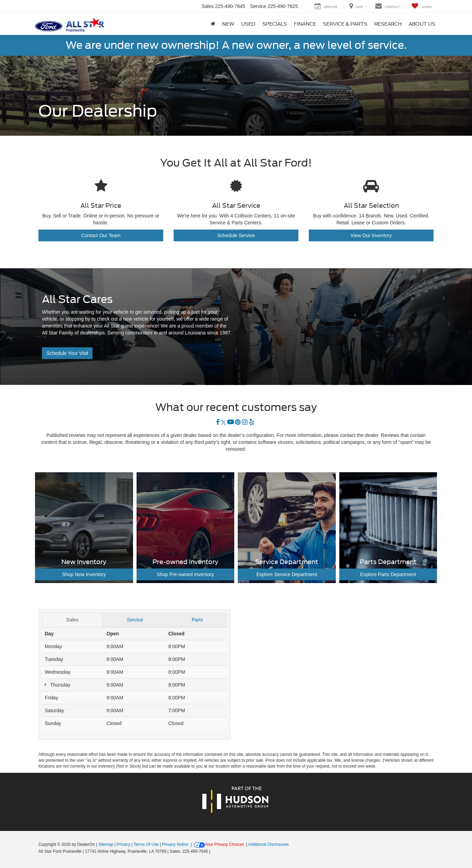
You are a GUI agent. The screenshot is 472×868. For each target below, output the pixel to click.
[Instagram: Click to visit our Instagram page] (245, 422)
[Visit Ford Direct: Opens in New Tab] (213, 851)
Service (135, 620)
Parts (197, 620)
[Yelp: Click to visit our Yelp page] (252, 422)
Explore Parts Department (388, 574)
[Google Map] (337, 676)
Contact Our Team (101, 235)
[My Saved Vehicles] (422, 6)
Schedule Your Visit (67, 353)
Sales (72, 620)
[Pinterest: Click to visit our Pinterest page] (238, 422)
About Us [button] (422, 24)
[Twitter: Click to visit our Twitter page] (224, 422)
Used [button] (248, 24)
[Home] (213, 24)
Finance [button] (305, 24)
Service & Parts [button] (345, 24)
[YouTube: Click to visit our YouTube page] (231, 422)
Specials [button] (275, 24)
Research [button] (388, 24)
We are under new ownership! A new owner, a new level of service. (236, 45)
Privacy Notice (175, 844)
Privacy (124, 844)
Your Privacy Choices (219, 844)
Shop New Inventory (84, 574)
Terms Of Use (146, 844)
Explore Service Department (287, 574)
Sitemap (106, 844)
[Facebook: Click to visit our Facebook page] (218, 422)
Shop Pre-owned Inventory (185, 574)
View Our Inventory (371, 235)
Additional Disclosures (268, 844)
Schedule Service (236, 235)
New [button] (228, 24)
